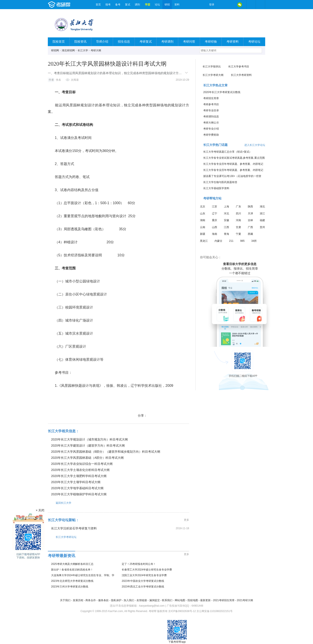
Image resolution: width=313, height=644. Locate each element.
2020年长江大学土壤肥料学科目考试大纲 (79, 476)
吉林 (250, 220)
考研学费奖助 (211, 135)
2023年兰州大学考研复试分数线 (70, 587)
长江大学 (83, 50)
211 (231, 241)
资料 (177, 5)
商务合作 (91, 600)
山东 (203, 214)
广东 (238, 207)
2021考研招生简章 (224, 600)
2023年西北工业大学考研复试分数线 (143, 587)
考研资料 (233, 42)
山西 (215, 227)
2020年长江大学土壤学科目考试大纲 (76, 482)
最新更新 (205, 600)
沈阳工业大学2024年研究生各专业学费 (144, 575)
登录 (212, 5)
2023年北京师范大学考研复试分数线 (72, 581)
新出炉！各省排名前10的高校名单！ (72, 570)
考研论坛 (254, 42)
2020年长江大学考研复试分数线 (222, 92)
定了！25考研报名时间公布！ (139, 564)
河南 (238, 220)
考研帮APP (260, 5)
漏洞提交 (155, 600)
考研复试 (146, 42)
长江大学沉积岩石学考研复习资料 (74, 528)
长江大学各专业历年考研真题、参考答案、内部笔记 (233, 164)
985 (242, 241)
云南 (203, 227)
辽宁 (215, 214)
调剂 (137, 5)
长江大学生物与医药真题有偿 (220, 182)
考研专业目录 (211, 110)
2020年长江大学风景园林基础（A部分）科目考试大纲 (87, 458)
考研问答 (189, 42)
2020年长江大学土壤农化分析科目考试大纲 (80, 470)
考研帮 (71, 5)
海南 (215, 234)
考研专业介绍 (211, 129)
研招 (167, 5)
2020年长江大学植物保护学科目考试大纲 (79, 494)
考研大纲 (96, 50)
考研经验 (211, 42)
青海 (226, 234)
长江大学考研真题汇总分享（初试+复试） (227, 152)
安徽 (226, 220)
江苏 (215, 207)
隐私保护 (116, 600)
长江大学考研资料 (241, 75)
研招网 (55, 50)
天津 (250, 214)
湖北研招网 (68, 50)
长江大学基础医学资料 (216, 188)
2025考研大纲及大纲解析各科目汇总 (72, 564)
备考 (118, 5)
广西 (250, 227)
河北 (226, 214)
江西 (226, 227)
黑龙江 (204, 241)
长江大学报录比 (212, 67)
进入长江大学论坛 (255, 145)
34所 (254, 241)
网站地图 (180, 600)
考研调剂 (167, 42)
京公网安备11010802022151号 (214, 611)
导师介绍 (102, 42)
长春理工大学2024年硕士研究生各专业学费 (147, 570)
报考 (108, 5)
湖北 (262, 207)
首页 (98, 5)
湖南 (203, 220)
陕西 (250, 207)
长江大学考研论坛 (62, 537)
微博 (221, 5)
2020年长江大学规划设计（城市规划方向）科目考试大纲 (89, 439)
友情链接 (142, 600)
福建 (262, 220)
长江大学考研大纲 (213, 75)
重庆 (215, 220)
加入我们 (129, 600)
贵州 (262, 227)
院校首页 (59, 42)
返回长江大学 (60, 503)
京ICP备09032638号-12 (182, 611)
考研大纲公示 (211, 123)
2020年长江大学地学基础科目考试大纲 (77, 488)
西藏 (250, 234)
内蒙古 (218, 241)
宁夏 (238, 234)
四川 (238, 214)
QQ (230, 5)
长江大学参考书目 (239, 67)
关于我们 (65, 600)
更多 (186, 520)
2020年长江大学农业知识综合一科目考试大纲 (82, 464)
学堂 (148, 5)
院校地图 (193, 600)
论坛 (157, 5)
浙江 (262, 214)
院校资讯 (80, 42)
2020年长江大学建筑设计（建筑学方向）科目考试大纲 (88, 445)
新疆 (203, 234)
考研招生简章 (211, 98)
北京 (203, 207)
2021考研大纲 (245, 600)
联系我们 (167, 600)
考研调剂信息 (211, 117)
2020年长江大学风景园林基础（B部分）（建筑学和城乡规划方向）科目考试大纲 (106, 452)
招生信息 (124, 42)
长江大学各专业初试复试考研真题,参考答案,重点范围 (234, 158)
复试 (128, 5)
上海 (226, 207)
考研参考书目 (211, 104)
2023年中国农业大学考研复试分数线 (143, 581)
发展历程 (78, 600)
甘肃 (238, 227)
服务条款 (103, 600)
